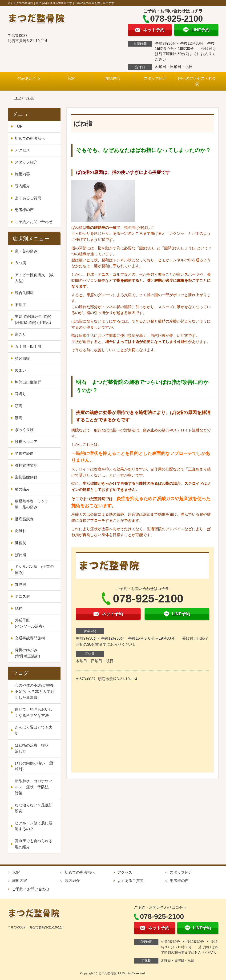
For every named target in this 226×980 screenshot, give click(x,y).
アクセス (22, 150)
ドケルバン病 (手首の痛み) (34, 570)
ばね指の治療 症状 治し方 (34, 748)
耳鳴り (20, 394)
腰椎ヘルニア (26, 442)
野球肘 (20, 584)
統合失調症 (24, 293)
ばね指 (20, 555)
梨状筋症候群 (26, 477)
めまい (20, 370)
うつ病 (20, 263)
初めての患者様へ (30, 138)
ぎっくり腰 (24, 430)
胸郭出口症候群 (28, 382)
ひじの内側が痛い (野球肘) (34, 766)
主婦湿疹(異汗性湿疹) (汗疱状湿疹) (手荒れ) (33, 320)
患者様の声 (24, 210)
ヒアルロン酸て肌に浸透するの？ (34, 826)
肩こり (20, 334)
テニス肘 (22, 596)
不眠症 (20, 305)
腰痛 (19, 418)
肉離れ (20, 531)
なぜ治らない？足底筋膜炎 (34, 808)
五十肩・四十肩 (28, 346)
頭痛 (19, 406)
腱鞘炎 (20, 543)
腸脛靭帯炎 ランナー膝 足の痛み (34, 504)
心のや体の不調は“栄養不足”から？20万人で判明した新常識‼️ (34, 691)
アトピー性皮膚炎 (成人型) (34, 278)
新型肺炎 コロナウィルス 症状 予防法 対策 (34, 787)
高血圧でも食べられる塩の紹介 (34, 844)
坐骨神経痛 (24, 453)
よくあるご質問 (28, 198)
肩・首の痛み (26, 251)
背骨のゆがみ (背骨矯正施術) (36, 653)
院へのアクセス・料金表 (197, 81)
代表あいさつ (29, 78)
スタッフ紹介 (155, 78)
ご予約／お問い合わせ (34, 222)
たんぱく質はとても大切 (34, 730)
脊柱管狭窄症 (26, 465)
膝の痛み (22, 489)
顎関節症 (22, 358)
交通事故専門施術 (30, 638)
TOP (71, 78)
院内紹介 (22, 186)
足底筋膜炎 (24, 519)
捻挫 (19, 608)
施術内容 (113, 78)
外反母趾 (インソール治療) (36, 623)
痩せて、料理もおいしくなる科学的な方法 (34, 712)
